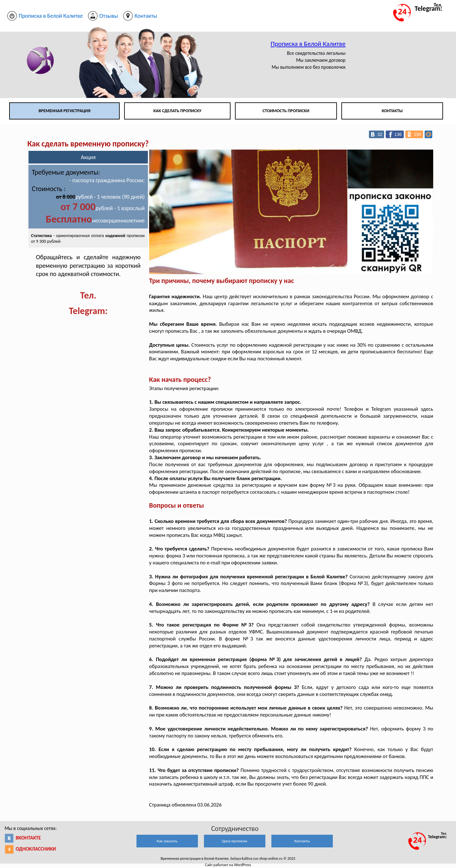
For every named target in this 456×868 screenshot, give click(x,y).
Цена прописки (234, 841)
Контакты (392, 111)
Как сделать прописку (177, 111)
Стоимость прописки (286, 111)
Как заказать (167, 841)
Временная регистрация (65, 111)
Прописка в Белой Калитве (308, 44)
